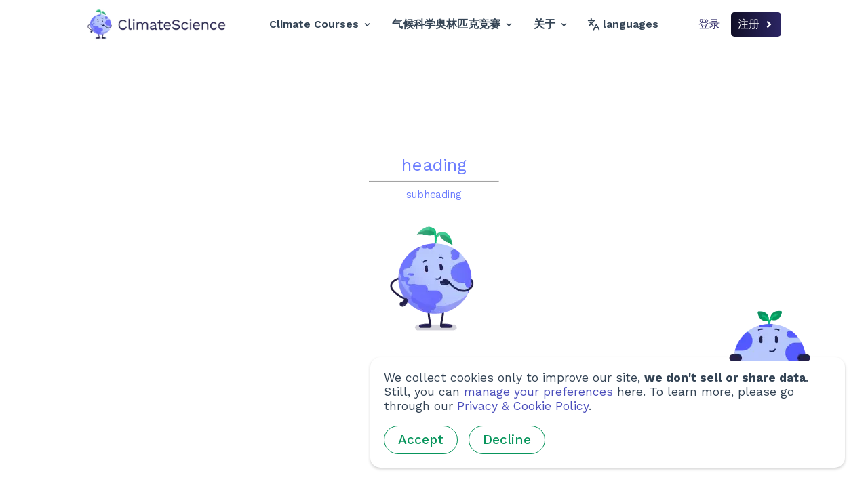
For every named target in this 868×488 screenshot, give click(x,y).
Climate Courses (320, 24)
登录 (709, 24)
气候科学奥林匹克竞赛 (452, 24)
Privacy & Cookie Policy (523, 406)
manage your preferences (538, 392)
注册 (756, 24)
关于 (550, 24)
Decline (507, 440)
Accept (421, 440)
